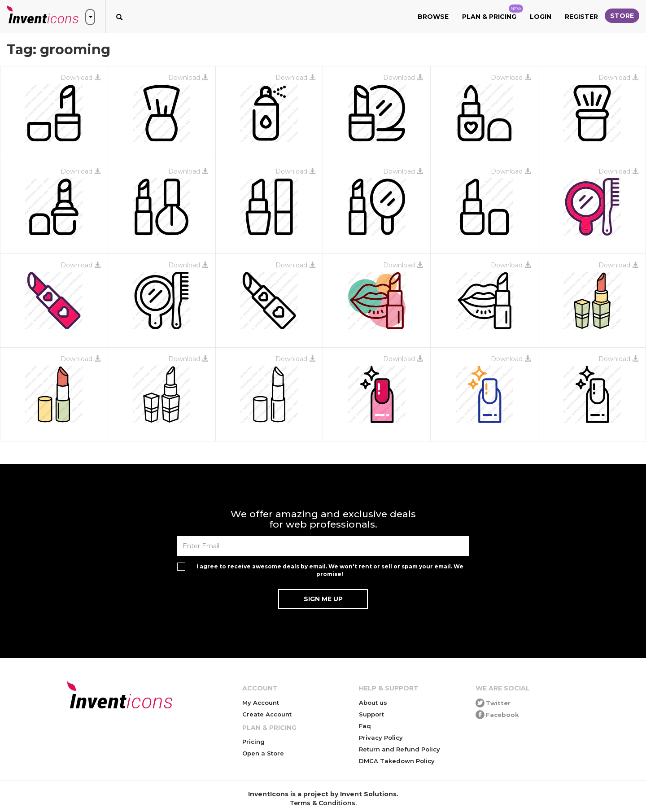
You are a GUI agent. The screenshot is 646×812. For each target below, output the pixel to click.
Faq (365, 726)
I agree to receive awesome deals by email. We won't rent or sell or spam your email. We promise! (330, 570)
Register (581, 17)
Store (622, 16)
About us (373, 703)
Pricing (253, 742)
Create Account (267, 714)
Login (541, 17)
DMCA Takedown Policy (397, 761)
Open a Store (263, 753)
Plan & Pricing (493, 13)
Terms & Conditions (323, 803)
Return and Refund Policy (399, 749)
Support (371, 714)
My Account (261, 703)
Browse (433, 17)
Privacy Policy (381, 738)
